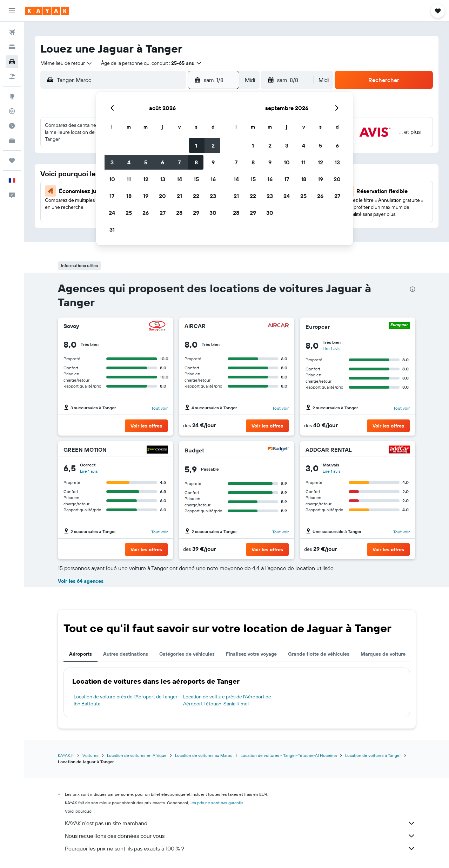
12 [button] (146, 179)
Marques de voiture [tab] (383, 654)
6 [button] (163, 162)
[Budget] (278, 450)
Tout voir (159, 408)
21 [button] (179, 196)
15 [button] (196, 179)
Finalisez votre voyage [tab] (251, 654)
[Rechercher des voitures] (12, 62)
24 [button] (112, 213)
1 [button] (196, 145)
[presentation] (413, 289)
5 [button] (146, 162)
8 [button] (196, 162)
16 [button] (213, 179)
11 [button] (129, 179)
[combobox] (66, 63)
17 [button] (112, 196)
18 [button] (129, 196)
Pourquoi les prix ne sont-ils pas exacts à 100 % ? (240, 848)
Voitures (91, 755)
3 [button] (112, 162)
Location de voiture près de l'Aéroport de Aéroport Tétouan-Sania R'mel (227, 700)
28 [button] (179, 213)
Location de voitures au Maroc (204, 755)
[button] (12, 11)
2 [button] (213, 145)
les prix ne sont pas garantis (217, 803)
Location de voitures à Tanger (373, 755)
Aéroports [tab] (81, 654)
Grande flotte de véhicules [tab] (319, 654)
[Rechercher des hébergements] (12, 47)
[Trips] (12, 160)
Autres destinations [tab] (126, 654)
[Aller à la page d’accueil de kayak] (47, 11)
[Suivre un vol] (12, 111)
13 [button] (163, 179)
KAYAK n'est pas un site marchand (240, 823)
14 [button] (179, 179)
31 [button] (112, 230)
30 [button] (213, 213)
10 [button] (112, 179)
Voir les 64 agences (81, 581)
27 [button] (163, 213)
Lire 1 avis (332, 348)
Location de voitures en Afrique (137, 755)
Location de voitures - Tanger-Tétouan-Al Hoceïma (289, 755)
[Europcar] (399, 326)
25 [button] (129, 213)
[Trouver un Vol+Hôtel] (12, 76)
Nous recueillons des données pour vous (240, 836)
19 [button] (146, 196)
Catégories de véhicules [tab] (187, 654)
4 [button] (129, 162)
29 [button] (196, 213)
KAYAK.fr (66, 755)
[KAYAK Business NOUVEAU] (12, 141)
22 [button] (196, 196)
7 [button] (179, 162)
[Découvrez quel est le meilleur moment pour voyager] (12, 126)
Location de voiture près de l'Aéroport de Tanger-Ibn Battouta (127, 700)
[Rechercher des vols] (12, 32)
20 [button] (162, 196)
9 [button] (213, 162)
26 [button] (146, 213)
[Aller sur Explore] (12, 96)
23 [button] (213, 196)
